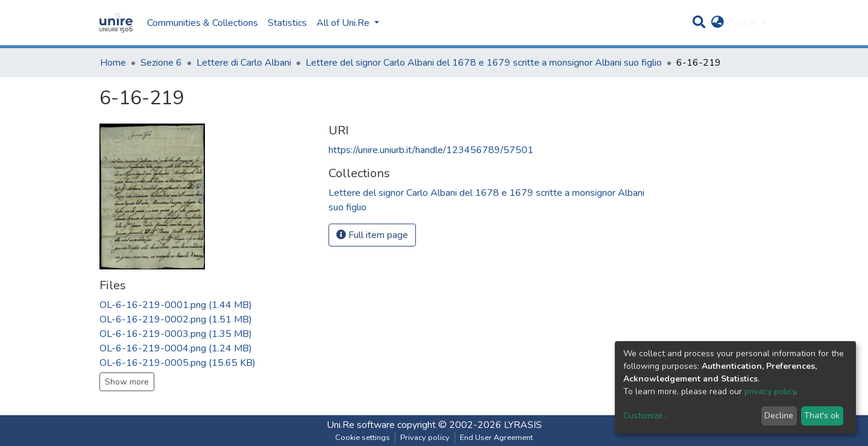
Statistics (287, 23)
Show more (127, 382)
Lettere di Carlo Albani (244, 63)
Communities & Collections (203, 23)
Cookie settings (363, 438)
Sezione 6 (161, 63)
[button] (718, 23)
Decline (779, 416)
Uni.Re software (361, 425)
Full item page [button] (372, 235)
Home (113, 63)
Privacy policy (425, 438)
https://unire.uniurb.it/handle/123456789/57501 (431, 150)
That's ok (822, 416)
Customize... (646, 416)
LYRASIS (523, 425)
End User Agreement (496, 438)
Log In (745, 23)
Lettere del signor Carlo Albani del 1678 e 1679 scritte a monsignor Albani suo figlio (484, 63)
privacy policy (770, 391)
